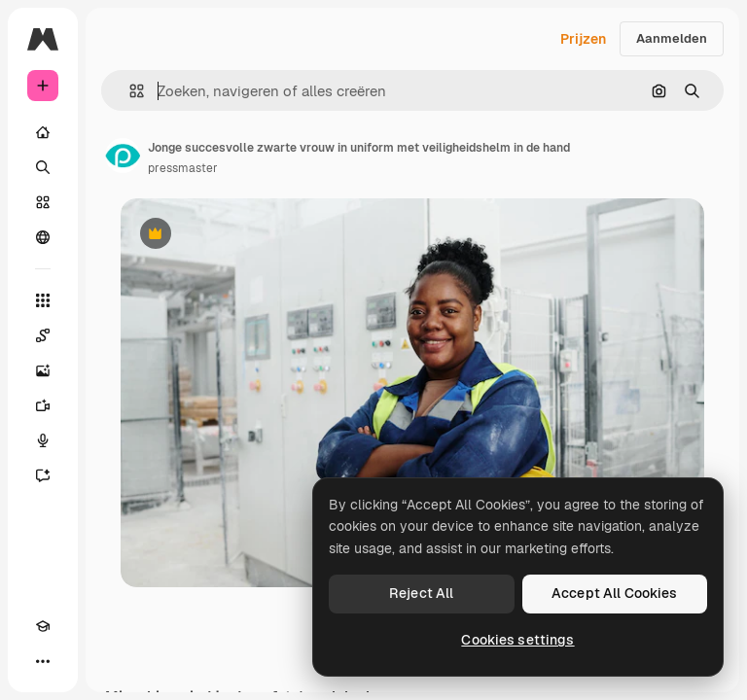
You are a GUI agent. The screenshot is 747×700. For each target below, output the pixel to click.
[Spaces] (43, 335)
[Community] (43, 237)
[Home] (43, 132)
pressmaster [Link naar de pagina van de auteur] (183, 168)
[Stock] (43, 202)
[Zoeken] (43, 167)
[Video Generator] (43, 405)
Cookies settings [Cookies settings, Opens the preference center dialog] (517, 640)
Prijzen (583, 39)
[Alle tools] (43, 300)
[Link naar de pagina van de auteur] (123, 156)
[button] (129, 91)
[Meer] (43, 661)
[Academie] (43, 626)
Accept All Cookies (615, 593)
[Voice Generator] (43, 440)
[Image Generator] (43, 370)
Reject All (421, 593)
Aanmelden (672, 38)
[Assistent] (43, 475)
